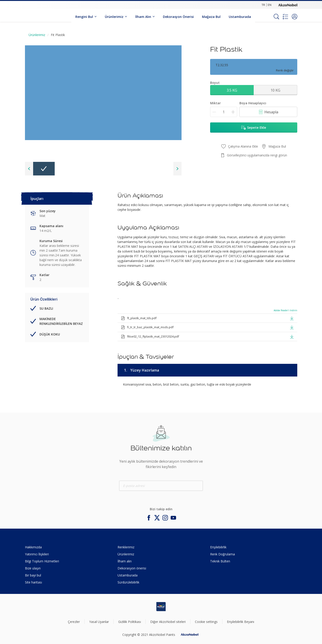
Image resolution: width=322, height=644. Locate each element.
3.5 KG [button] (232, 90)
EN (270, 5)
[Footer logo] (161, 607)
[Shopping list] (285, 17)
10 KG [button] (275, 90)
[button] (295, 17)
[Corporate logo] (288, 5)
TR (263, 5)
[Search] (276, 17)
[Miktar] (224, 112)
